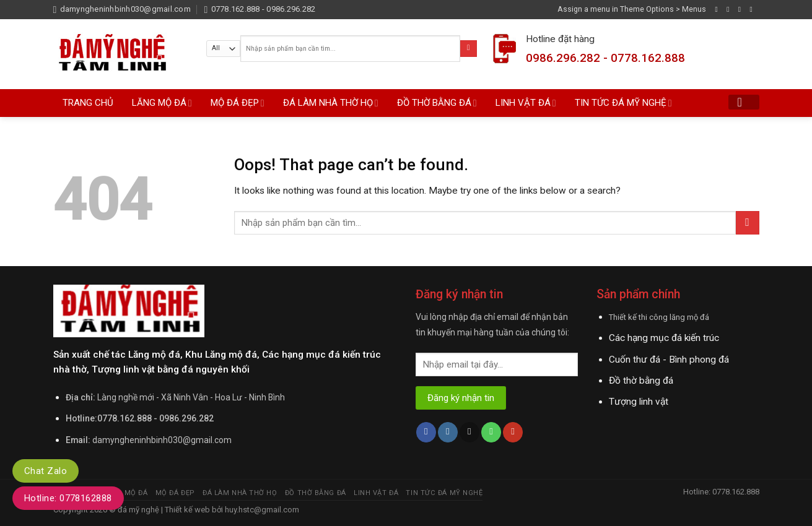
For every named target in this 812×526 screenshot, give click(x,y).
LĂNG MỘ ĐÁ (162, 103)
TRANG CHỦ (88, 103)
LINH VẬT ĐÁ (526, 103)
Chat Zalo (46, 471)
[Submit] (468, 49)
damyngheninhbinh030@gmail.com (162, 440)
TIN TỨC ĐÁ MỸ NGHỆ (623, 103)
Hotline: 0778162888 (68, 498)
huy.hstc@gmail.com (261, 510)
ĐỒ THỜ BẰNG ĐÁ (437, 103)
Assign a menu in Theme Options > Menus (632, 9)
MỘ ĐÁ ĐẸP (238, 103)
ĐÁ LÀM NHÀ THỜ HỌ (331, 103)
